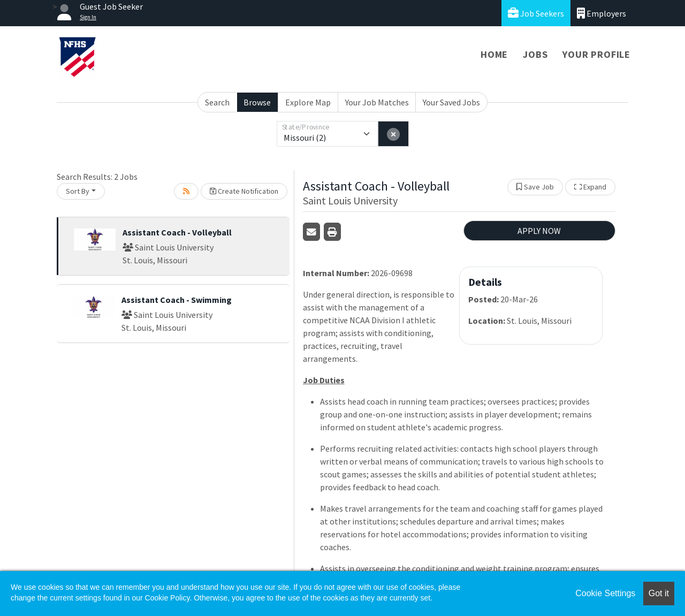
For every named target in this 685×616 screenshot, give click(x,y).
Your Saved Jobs (451, 102)
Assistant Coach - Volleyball (177, 232)
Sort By (78, 191)
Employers (602, 13)
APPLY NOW (539, 231)
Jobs (535, 54)
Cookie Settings (605, 593)
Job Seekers (536, 13)
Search (217, 102)
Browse (257, 102)
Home (494, 54)
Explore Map (308, 102)
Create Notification (244, 191)
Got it (659, 593)
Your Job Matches (377, 102)
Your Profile (596, 54)
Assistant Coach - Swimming (177, 300)
